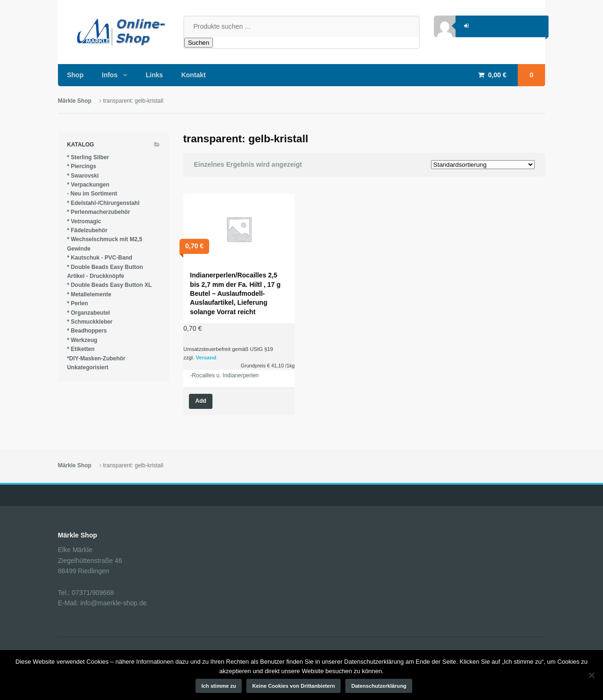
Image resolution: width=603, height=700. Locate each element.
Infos (110, 75)
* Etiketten (81, 349)
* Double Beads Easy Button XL (109, 285)
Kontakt (194, 75)
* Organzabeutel (88, 313)
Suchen (199, 43)
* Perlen (77, 303)
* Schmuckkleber (90, 322)
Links (154, 75)
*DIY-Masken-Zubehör (96, 358)
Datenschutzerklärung (379, 686)
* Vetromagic (84, 221)
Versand (206, 358)
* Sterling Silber (88, 157)
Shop (75, 75)
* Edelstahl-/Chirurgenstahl (103, 203)
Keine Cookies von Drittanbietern (294, 686)
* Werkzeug (82, 340)
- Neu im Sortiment (92, 194)
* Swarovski (83, 176)
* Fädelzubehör (87, 230)
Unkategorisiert (88, 367)
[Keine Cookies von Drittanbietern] (591, 675)
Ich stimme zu (219, 686)
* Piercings (81, 166)
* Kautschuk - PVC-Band (100, 258)
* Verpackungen (88, 185)
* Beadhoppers (87, 331)
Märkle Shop (75, 101)
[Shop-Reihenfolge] (483, 165)
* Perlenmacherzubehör (98, 212)
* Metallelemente (89, 294)
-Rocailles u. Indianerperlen (224, 375)
